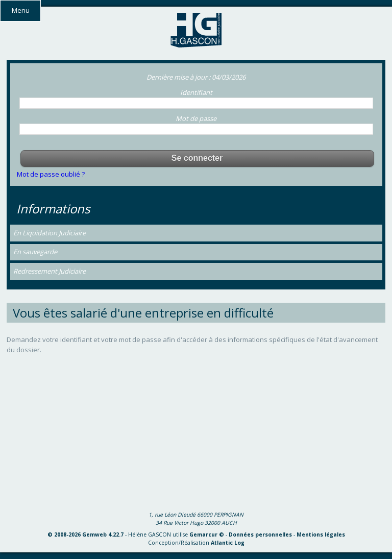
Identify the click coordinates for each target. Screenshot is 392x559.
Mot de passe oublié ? (51, 174)
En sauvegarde (35, 252)
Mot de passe (196, 118)
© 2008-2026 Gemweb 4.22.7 (85, 534)
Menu (21, 10)
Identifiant (196, 92)
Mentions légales (321, 534)
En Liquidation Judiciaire (50, 233)
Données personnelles (260, 534)
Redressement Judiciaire (50, 271)
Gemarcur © (207, 534)
